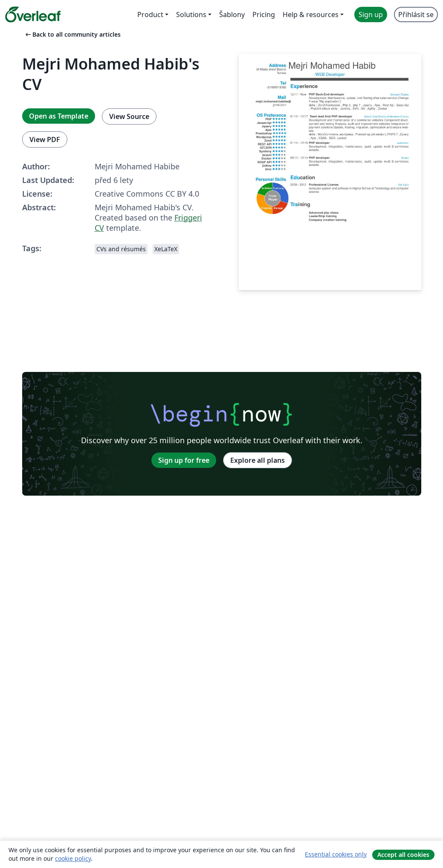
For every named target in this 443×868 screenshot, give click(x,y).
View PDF (45, 139)
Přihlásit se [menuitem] (416, 15)
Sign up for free (184, 460)
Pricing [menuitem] (264, 15)
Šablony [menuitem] (232, 15)
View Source (129, 116)
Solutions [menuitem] (191, 15)
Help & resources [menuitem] (311, 15)
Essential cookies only (336, 854)
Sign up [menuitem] (371, 15)
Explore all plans (258, 460)
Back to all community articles (72, 34)
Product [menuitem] (150, 15)
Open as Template (59, 116)
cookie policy (73, 858)
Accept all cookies (403, 855)
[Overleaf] (33, 15)
